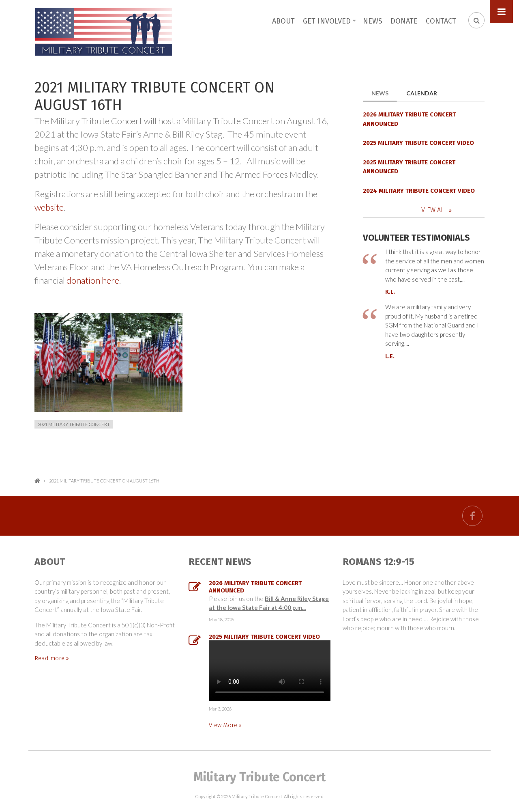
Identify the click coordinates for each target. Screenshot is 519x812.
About (283, 21)
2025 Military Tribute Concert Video (418, 143)
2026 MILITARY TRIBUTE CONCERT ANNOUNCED (409, 119)
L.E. (390, 356)
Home (37, 481)
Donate (404, 21)
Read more (50, 658)
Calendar (422, 93)
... (270, 671)
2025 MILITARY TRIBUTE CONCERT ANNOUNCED (409, 167)
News (373, 21)
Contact (441, 21)
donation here (93, 280)
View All (435, 210)
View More (224, 725)
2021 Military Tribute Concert (74, 424)
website (49, 207)
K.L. (390, 292)
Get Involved (327, 21)
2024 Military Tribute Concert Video (419, 191)
